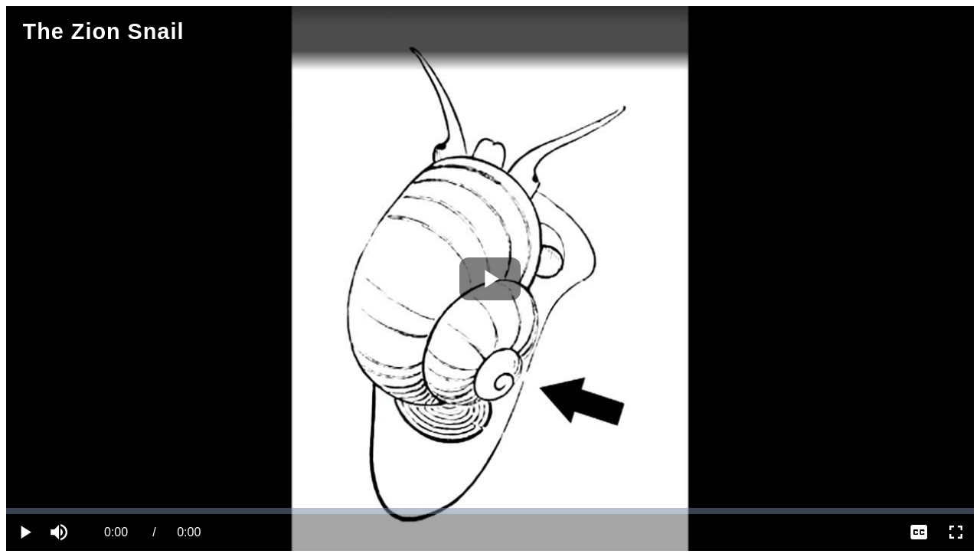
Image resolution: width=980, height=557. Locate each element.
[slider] (490, 511)
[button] (61, 532)
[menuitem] (919, 532)
